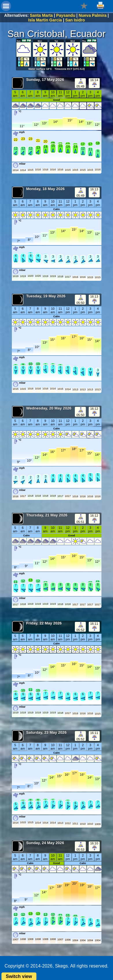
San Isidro (75, 20)
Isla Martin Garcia (45, 20)
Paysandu (66, 15)
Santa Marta (41, 15)
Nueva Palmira (93, 15)
